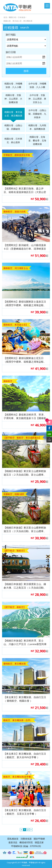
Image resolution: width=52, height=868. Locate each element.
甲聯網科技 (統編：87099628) (26, 846)
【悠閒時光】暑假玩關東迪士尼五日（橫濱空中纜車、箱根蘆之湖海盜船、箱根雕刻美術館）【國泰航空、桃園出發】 (25, 360)
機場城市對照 (26, 842)
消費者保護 (26, 839)
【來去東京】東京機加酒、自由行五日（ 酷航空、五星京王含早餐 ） (25, 812)
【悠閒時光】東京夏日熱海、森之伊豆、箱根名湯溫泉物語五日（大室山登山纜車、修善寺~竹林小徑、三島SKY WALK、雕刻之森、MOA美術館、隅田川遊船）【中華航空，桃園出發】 (25, 190)
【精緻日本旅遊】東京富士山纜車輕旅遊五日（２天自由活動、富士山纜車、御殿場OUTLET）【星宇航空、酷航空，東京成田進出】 (25, 473)
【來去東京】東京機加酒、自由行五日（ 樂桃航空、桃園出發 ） (25, 699)
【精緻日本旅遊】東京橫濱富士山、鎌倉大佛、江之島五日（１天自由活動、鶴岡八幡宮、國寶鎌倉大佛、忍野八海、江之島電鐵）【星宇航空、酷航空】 (25, 586)
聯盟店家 (39, 842)
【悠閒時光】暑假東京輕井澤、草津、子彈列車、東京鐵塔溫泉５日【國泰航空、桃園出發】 (25, 416)
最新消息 (13, 842)
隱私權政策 (13, 839)
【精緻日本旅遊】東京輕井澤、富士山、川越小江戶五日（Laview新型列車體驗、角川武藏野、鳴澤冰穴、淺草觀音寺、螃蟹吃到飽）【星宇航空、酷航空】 (25, 642)
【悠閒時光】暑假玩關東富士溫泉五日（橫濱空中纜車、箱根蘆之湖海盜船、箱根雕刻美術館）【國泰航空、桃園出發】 (25, 303)
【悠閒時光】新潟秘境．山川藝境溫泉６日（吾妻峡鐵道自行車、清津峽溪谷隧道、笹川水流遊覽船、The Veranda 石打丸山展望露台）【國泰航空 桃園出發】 (25, 247)
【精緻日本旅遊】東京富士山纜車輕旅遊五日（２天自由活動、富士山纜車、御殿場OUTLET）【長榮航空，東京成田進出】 (25, 529)
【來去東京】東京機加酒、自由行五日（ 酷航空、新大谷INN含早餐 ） (25, 755)
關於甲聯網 (39, 839)
